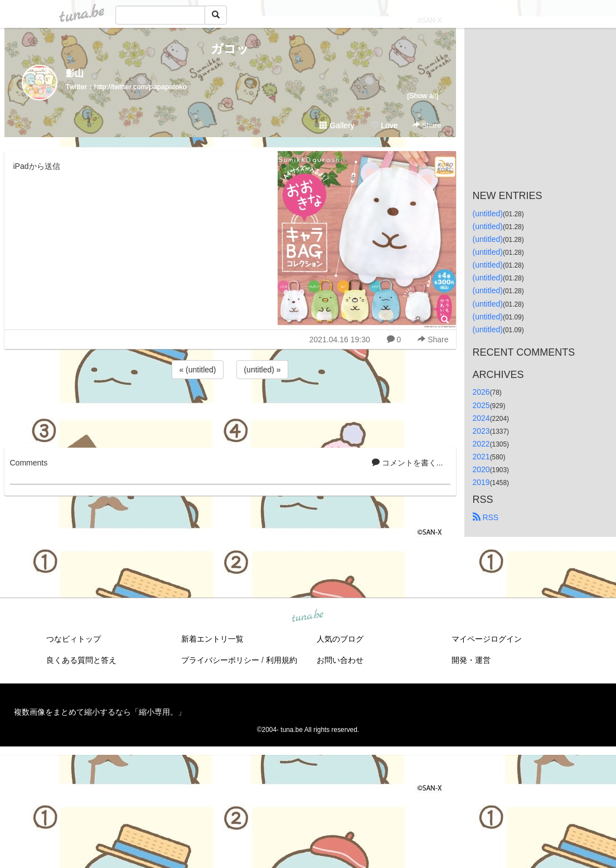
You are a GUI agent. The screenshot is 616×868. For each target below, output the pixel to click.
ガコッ (230, 49)
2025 (481, 405)
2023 (481, 431)
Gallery (337, 125)
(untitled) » (262, 370)
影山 (75, 73)
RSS (486, 517)
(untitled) (488, 214)
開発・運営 (471, 660)
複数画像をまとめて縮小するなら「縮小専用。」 (100, 712)
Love (384, 125)
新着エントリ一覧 (212, 639)
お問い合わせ (340, 660)
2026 (481, 392)
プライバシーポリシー (220, 660)
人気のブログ (340, 639)
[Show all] (423, 96)
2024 (481, 418)
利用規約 (282, 660)
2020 (481, 469)
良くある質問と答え (81, 660)
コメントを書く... (408, 463)
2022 (481, 444)
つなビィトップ (74, 639)
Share (427, 125)
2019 (481, 482)
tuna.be (308, 617)
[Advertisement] (230, 411)
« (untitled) (197, 370)
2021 (481, 457)
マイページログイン (487, 639)
